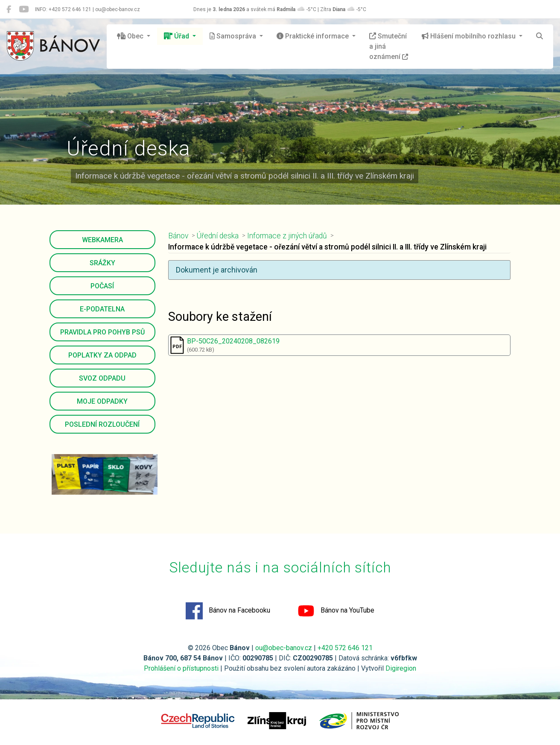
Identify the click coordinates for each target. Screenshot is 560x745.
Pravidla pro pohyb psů (102, 332)
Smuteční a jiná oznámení (389, 46)
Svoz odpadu (102, 378)
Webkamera (102, 240)
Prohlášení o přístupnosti (181, 668)
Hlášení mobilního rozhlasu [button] (470, 36)
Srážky (102, 263)
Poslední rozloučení (102, 424)
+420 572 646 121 (345, 648)
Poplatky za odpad (102, 355)
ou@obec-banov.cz (284, 648)
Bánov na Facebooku (228, 611)
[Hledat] (540, 36)
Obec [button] (131, 36)
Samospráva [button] (234, 36)
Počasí (102, 286)
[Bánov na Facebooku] (9, 9)
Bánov (178, 236)
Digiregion (401, 668)
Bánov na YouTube (336, 611)
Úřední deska (218, 236)
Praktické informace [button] (314, 36)
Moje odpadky (102, 401)
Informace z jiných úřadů (287, 236)
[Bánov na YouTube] (24, 9)
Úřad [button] (177, 36)
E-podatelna (102, 309)
